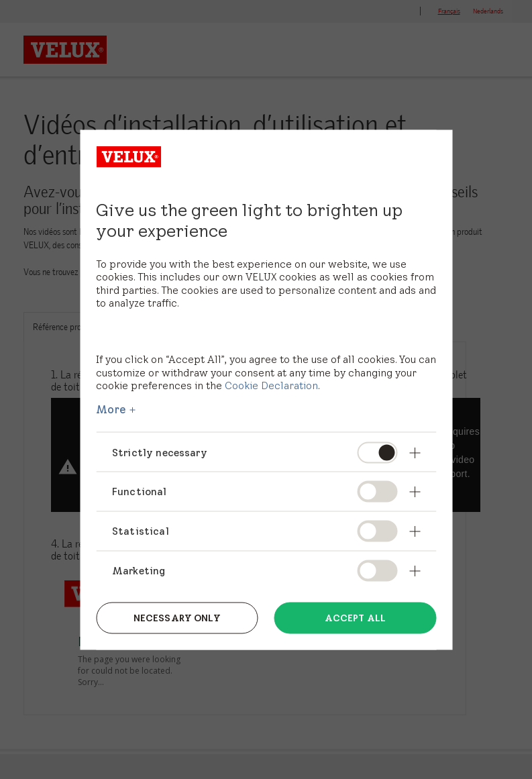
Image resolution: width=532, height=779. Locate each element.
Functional (140, 491)
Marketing (139, 571)
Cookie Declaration (271, 385)
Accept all (355, 618)
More (111, 409)
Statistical (141, 531)
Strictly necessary (160, 452)
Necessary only (177, 618)
